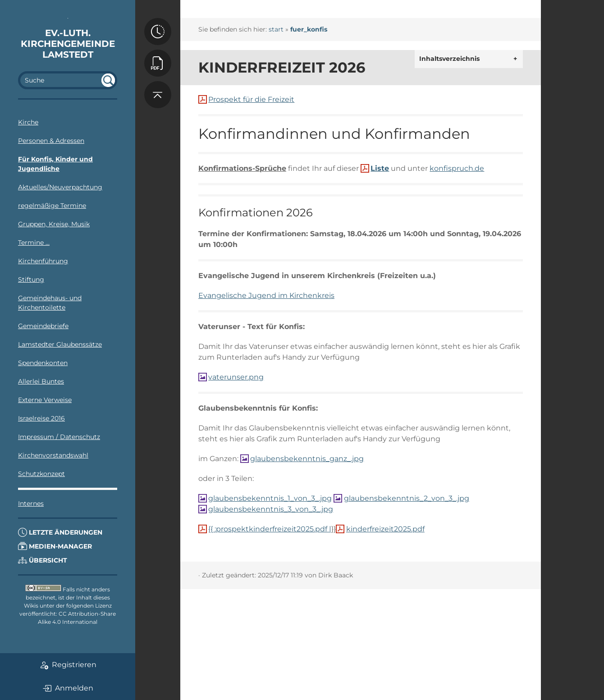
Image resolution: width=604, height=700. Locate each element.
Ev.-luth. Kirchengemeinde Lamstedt (68, 44)
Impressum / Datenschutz (59, 437)
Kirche (28, 122)
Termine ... (34, 242)
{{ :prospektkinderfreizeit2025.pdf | (270, 529)
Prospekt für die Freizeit (251, 99)
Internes (31, 503)
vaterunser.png (236, 377)
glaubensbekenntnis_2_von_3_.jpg (407, 498)
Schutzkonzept (41, 474)
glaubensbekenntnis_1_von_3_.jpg (270, 498)
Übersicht (43, 560)
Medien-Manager (55, 546)
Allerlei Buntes (41, 381)
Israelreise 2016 (41, 418)
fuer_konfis (309, 29)
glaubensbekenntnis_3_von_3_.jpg (271, 509)
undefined (108, 80)
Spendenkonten (43, 363)
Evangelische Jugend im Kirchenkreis (266, 295)
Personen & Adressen (51, 141)
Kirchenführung (43, 261)
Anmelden (68, 688)
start (276, 29)
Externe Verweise (45, 400)
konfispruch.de (457, 168)
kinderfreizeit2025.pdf (385, 529)
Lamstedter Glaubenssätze (60, 344)
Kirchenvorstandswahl (53, 455)
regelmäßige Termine (52, 206)
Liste (380, 168)
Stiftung (31, 279)
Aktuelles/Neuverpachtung (60, 187)
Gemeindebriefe (43, 326)
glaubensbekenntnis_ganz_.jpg (307, 459)
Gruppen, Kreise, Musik (54, 224)
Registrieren (68, 665)
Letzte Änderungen (60, 532)
